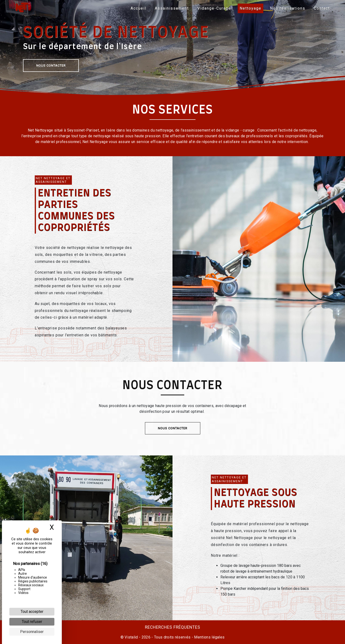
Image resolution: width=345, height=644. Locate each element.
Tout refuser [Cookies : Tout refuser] (32, 622)
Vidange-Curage (213, 8)
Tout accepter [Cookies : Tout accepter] (32, 612)
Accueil (137, 8)
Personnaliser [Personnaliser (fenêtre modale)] (32, 632)
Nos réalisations (286, 8)
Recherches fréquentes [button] (173, 627)
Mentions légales (209, 637)
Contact (321, 8)
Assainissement (171, 8)
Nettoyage (249, 8)
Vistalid (131, 637)
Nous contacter (51, 66)
